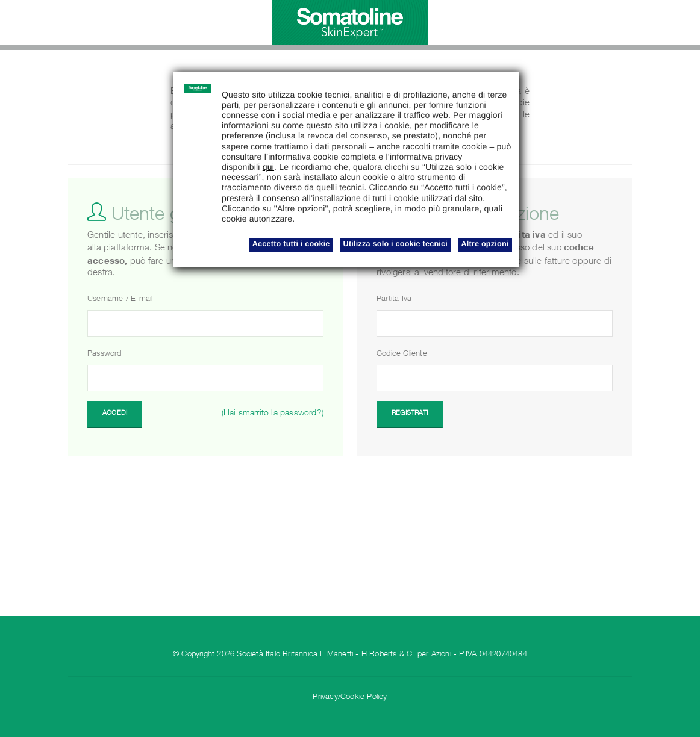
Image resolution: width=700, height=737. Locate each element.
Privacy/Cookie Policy (350, 698)
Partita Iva (394, 300)
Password (105, 354)
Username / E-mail (120, 300)
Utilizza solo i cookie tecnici (395, 244)
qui (268, 167)
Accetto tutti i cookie (291, 244)
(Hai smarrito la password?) (273, 414)
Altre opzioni (485, 244)
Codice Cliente (402, 354)
